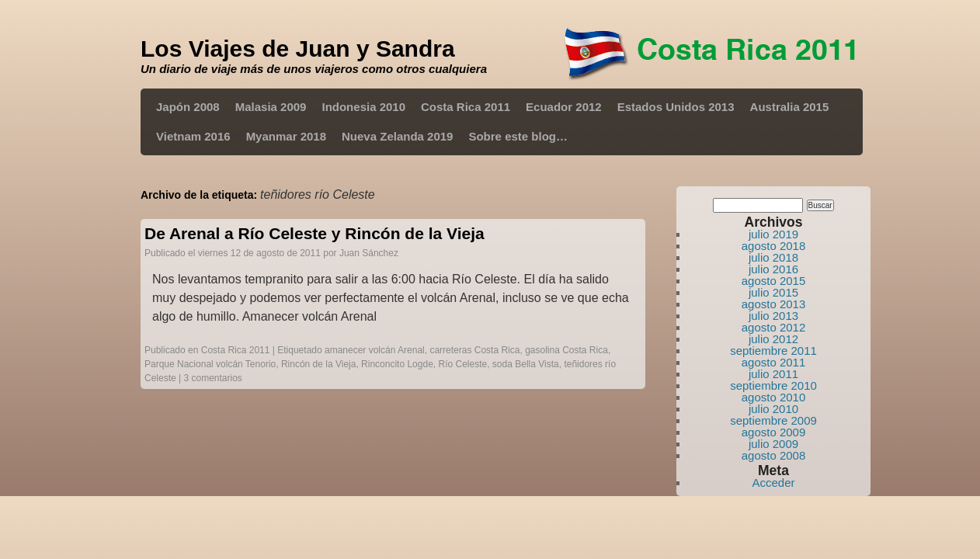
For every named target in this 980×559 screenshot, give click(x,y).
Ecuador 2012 (564, 107)
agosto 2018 (774, 246)
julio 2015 (773, 292)
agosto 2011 (774, 362)
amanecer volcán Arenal (375, 350)
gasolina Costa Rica (566, 350)
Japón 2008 (188, 107)
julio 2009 (773, 444)
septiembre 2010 (773, 385)
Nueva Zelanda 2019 (397, 136)
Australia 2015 (790, 107)
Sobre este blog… (518, 136)
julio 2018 (773, 257)
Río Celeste (462, 364)
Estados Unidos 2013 (676, 107)
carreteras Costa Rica (474, 350)
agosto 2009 (774, 432)
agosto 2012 (774, 327)
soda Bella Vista (526, 364)
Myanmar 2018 (286, 136)
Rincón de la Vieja (319, 364)
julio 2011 (773, 374)
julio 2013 (773, 316)
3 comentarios (213, 378)
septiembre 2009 (773, 420)
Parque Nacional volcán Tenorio (210, 364)
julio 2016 (773, 269)
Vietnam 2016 (193, 136)
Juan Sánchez (369, 253)
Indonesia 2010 (363, 107)
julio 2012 (773, 339)
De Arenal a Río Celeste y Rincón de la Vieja (315, 233)
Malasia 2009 (271, 107)
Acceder (773, 483)
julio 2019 (773, 234)
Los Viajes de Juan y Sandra (298, 49)
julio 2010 (773, 409)
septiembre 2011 (773, 351)
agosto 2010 (774, 397)
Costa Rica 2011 (466, 107)
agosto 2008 (774, 455)
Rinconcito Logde (397, 364)
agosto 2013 (774, 304)
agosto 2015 (774, 281)
